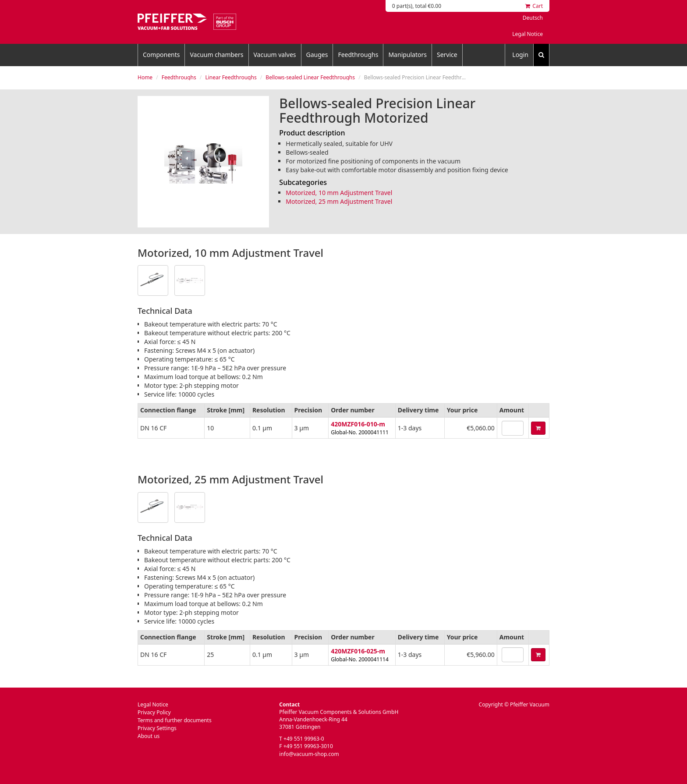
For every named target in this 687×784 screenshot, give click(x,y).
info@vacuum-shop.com (309, 754)
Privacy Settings (157, 728)
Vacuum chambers (216, 55)
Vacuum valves (275, 55)
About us (149, 736)
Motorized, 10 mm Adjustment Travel (339, 193)
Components (161, 55)
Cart (534, 6)
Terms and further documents (175, 720)
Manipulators (407, 55)
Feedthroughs (358, 55)
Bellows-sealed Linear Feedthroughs (310, 77)
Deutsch (533, 18)
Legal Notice (528, 34)
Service (447, 55)
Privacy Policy (154, 712)
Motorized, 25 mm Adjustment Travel (339, 201)
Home (145, 77)
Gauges (317, 55)
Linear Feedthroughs (231, 77)
